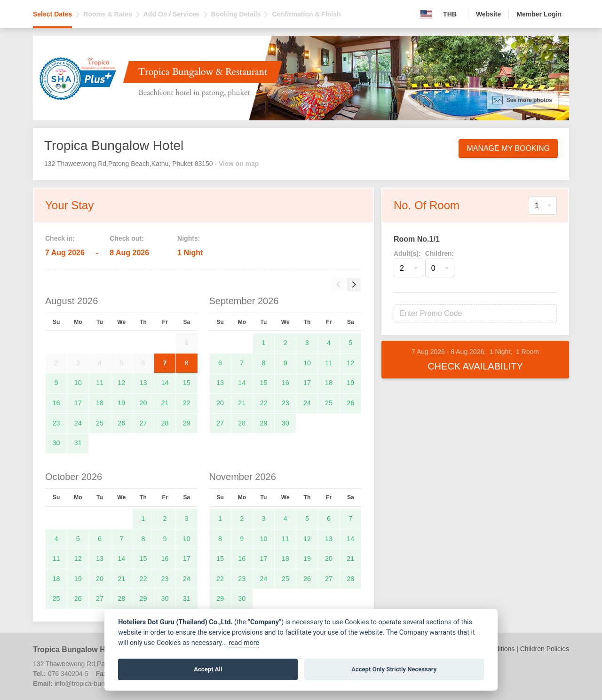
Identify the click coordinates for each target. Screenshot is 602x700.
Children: (440, 253)
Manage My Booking (508, 148)
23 (56, 423)
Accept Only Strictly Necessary (394, 669)
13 (143, 383)
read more (244, 643)
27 (143, 423)
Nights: (189, 238)
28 (165, 423)
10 (78, 383)
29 (187, 423)
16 (56, 403)
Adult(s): (407, 253)
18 (100, 403)
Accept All (208, 669)
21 (165, 403)
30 (56, 443)
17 (78, 403)
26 (121, 423)
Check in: (60, 238)
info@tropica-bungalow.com (95, 684)
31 (78, 443)
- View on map (237, 164)
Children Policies (545, 649)
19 (121, 403)
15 (187, 383)
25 (100, 423)
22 (187, 403)
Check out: (127, 238)
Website (488, 14)
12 (121, 383)
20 (143, 403)
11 (100, 383)
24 (78, 423)
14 (165, 383)
